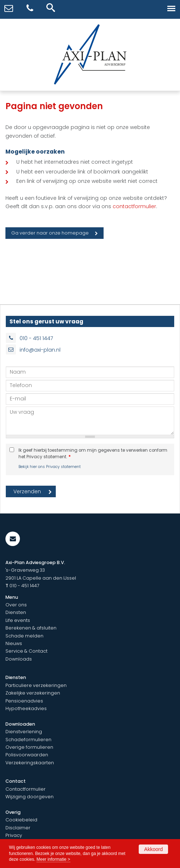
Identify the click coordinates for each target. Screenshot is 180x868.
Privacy (14, 835)
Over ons (16, 605)
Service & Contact (26, 651)
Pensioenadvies (24, 701)
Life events (18, 620)
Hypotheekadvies (26, 708)
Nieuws (14, 643)
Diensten (16, 612)
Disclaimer (18, 828)
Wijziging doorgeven (30, 797)
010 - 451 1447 (36, 338)
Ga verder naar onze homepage (50, 233)
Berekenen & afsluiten (31, 628)
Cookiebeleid (21, 820)
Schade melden (24, 636)
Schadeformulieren (28, 740)
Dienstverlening (24, 732)
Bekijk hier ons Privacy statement (50, 467)
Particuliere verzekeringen (36, 685)
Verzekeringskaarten (30, 763)
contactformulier (134, 206)
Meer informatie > (53, 859)
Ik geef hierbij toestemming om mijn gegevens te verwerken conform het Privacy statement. (93, 454)
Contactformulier (26, 789)
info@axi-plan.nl (40, 350)
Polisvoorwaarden (27, 755)
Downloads (19, 659)
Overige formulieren (29, 747)
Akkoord (153, 849)
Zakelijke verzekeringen (33, 693)
